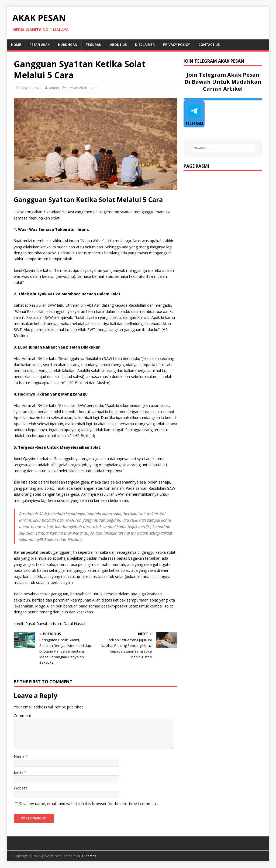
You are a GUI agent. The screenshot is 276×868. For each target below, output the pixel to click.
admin (54, 88)
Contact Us (209, 45)
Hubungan (68, 45)
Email (19, 772)
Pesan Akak (39, 45)
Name (20, 756)
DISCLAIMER (145, 45)
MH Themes (87, 856)
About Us (118, 45)
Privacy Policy (177, 45)
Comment (23, 716)
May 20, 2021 (31, 88)
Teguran (94, 45)
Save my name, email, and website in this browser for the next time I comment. (89, 804)
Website (21, 788)
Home (16, 45)
